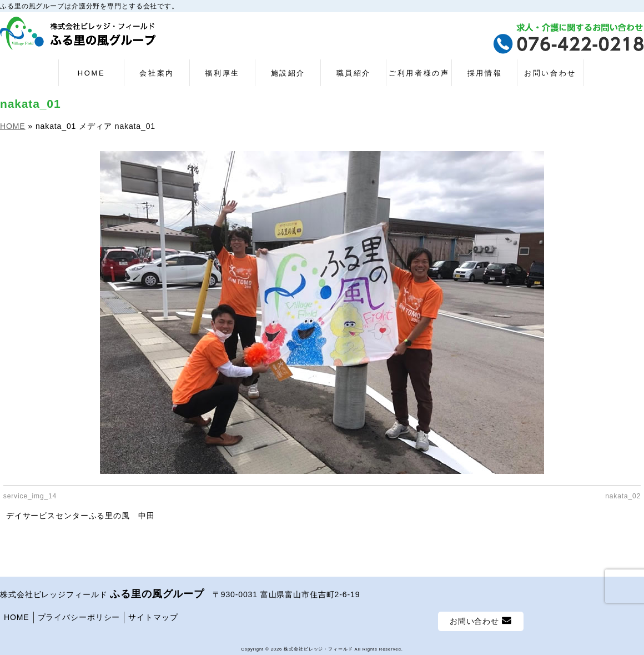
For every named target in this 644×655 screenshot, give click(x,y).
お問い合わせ (481, 617)
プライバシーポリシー (79, 614)
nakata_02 (623, 496)
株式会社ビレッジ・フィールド (318, 646)
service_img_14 (30, 496)
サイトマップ (153, 614)
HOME (17, 614)
